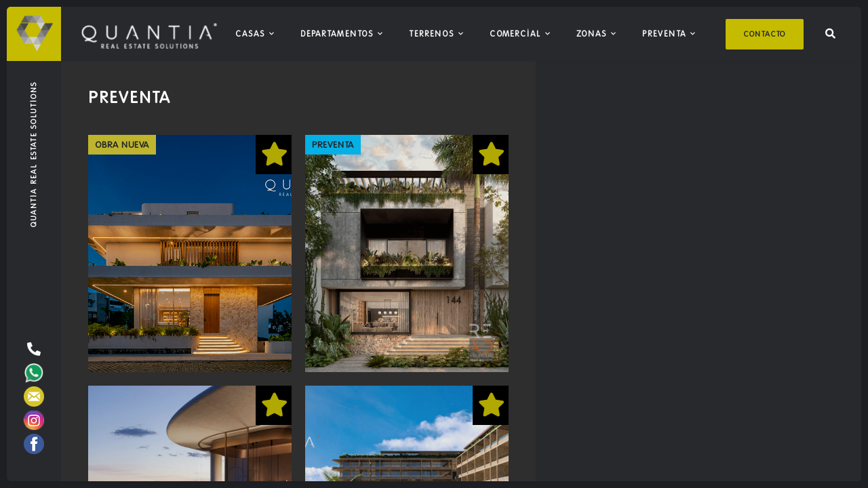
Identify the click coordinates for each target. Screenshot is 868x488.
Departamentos (337, 34)
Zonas (592, 34)
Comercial (515, 34)
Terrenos (432, 34)
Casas (250, 34)
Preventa (664, 34)
